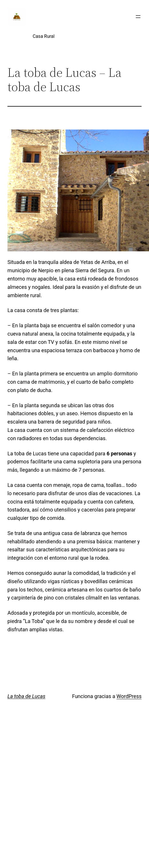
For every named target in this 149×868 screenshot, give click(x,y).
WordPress (129, 696)
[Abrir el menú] (138, 17)
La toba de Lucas (26, 696)
